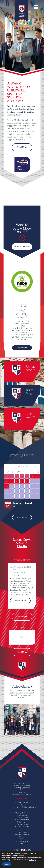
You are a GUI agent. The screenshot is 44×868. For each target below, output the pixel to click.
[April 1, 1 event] (17, 476)
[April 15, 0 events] (17, 486)
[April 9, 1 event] (22, 481)
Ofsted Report (22, 815)
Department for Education (22, 821)
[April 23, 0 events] (22, 491)
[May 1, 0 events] (27, 496)
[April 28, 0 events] (12, 496)
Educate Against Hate (22, 842)
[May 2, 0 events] (32, 496)
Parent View (22, 832)
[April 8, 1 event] (17, 481)
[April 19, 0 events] (37, 486)
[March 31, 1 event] (12, 476)
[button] (6, 719)
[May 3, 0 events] (37, 496)
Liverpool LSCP (22, 835)
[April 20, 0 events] (7, 491)
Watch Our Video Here (22, 247)
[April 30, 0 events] (22, 496)
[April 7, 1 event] (12, 481)
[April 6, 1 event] (7, 481)
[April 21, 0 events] (12, 491)
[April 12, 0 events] (37, 481)
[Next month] (36, 467)
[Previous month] (8, 467)
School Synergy (22, 826)
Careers (22, 837)
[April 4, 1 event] (32, 476)
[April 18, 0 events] (32, 486)
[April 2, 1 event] (22, 476)
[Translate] (9, 863)
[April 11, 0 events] (32, 481)
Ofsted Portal (22, 824)
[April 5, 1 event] (37, 476)
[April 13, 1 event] (7, 486)
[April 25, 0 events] (32, 491)
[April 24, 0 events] (27, 491)
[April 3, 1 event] (27, 476)
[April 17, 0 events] (27, 486)
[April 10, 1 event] (27, 481)
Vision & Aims (22, 813)
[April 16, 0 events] (22, 486)
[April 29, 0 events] (17, 496)
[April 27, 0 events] (7, 496)
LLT (22, 839)
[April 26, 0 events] (37, 491)
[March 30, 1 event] (7, 476)
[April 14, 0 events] (12, 486)
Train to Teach (22, 817)
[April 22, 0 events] (17, 491)
